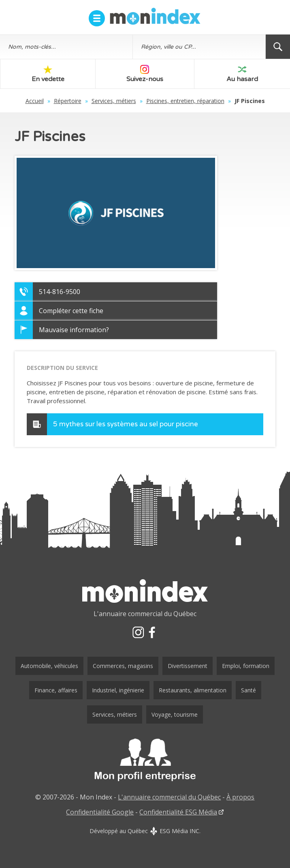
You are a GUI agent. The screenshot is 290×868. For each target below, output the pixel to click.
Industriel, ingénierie (118, 690)
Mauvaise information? (74, 330)
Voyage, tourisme (175, 714)
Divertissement (188, 666)
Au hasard (242, 74)
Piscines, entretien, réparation (185, 101)
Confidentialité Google (100, 812)
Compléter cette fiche (71, 311)
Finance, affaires (56, 690)
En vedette (48, 74)
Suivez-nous (145, 74)
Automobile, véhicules (49, 666)
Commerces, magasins (123, 666)
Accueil (35, 101)
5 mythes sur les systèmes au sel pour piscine (126, 424)
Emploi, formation (246, 666)
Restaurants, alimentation (193, 690)
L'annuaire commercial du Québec (169, 797)
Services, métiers (114, 101)
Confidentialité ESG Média (178, 812)
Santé (248, 690)
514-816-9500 (60, 292)
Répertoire (68, 101)
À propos (240, 797)
